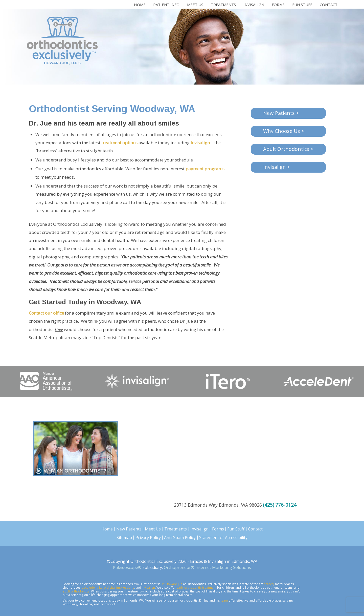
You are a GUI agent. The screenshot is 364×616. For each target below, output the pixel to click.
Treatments (223, 5)
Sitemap (124, 538)
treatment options (119, 143)
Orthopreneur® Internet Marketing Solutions (207, 567)
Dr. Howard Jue (171, 584)
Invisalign (254, 5)
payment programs (205, 169)
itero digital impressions (117, 588)
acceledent (90, 588)
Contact (329, 5)
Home (140, 5)
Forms (278, 5)
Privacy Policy (148, 538)
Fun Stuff (302, 5)
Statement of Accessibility (223, 538)
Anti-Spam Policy (180, 538)
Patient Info (166, 5)
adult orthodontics (76, 591)
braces (269, 584)
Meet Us (195, 5)
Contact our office (46, 313)
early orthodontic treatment (196, 588)
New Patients (129, 529)
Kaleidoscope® (127, 567)
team (224, 600)
